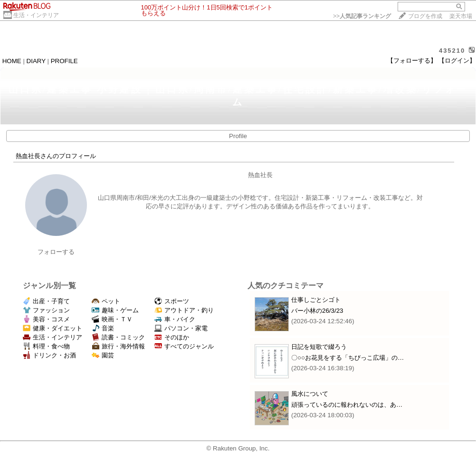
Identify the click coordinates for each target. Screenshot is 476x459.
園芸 (103, 355)
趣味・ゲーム (115, 310)
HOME (12, 61)
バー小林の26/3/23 (317, 311)
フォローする (56, 252)
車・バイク (175, 319)
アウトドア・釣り (184, 310)
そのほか (172, 337)
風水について (310, 394)
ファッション (46, 310)
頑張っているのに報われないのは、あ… (347, 405)
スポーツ (172, 301)
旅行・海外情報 (118, 346)
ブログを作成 (425, 16)
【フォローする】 (412, 61)
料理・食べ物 (46, 346)
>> (362, 16)
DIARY (36, 61)
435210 (452, 51)
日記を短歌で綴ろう (319, 347)
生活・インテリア (36, 15)
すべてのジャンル (184, 346)
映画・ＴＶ (112, 319)
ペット (106, 301)
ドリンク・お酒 (49, 355)
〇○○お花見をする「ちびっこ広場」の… (347, 358)
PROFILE (64, 61)
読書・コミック (118, 337)
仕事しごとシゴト (316, 300)
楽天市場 (461, 16)
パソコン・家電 (181, 328)
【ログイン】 (457, 61)
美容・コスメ (46, 319)
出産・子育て (46, 301)
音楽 (103, 328)
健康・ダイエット (52, 328)
